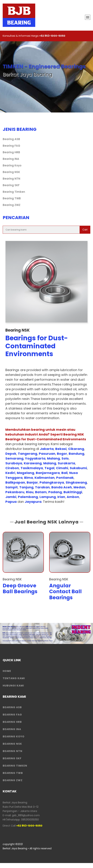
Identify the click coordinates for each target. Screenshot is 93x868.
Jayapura (33, 502)
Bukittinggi (73, 492)
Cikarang (76, 449)
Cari (85, 230)
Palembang (28, 497)
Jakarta (47, 449)
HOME (7, 671)
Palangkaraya (52, 482)
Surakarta (66, 463)
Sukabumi (78, 468)
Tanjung (26, 487)
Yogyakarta (35, 458)
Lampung (48, 497)
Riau (30, 492)
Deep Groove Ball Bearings (20, 589)
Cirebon (12, 468)
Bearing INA (11, 159)
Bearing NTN (11, 179)
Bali (64, 473)
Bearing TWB (12, 198)
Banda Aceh (62, 487)
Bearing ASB (11, 139)
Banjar (32, 482)
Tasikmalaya (32, 468)
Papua (11, 502)
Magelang (25, 473)
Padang (55, 492)
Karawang (33, 463)
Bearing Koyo (12, 165)
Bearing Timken (14, 192)
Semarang (14, 458)
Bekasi (61, 449)
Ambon (73, 497)
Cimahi (62, 468)
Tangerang (28, 454)
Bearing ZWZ (12, 205)
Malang (53, 458)
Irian (61, 497)
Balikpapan (15, 482)
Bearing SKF (11, 185)
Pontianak (65, 478)
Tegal (49, 468)
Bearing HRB (11, 152)
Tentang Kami (14, 678)
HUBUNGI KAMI (13, 686)
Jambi (11, 497)
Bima (29, 478)
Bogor (62, 454)
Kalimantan (45, 478)
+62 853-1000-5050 (52, 36)
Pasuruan (47, 454)
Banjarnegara (48, 473)
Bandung (76, 454)
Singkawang (76, 482)
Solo (65, 458)
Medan (79, 487)
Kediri (10, 473)
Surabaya (14, 463)
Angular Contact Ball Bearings (65, 592)
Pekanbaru (15, 492)
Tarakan (42, 487)
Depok (11, 454)
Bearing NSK (11, 172)
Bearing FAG (11, 146)
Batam (41, 492)
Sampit (12, 487)
